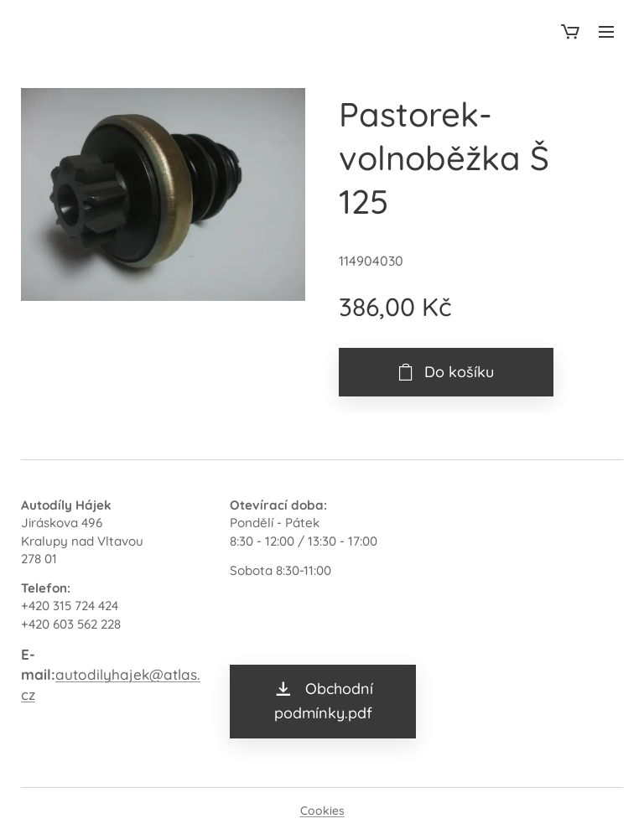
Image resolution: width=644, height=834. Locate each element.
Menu (606, 32)
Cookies (322, 811)
